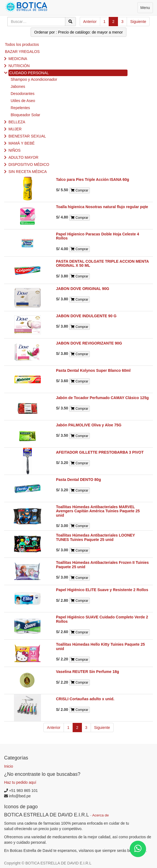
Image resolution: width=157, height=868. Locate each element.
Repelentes (20, 108)
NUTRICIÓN (19, 66)
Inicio (9, 766)
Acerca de (101, 815)
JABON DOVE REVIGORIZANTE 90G (89, 343)
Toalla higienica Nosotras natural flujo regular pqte (102, 207)
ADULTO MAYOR (23, 157)
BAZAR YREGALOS (22, 52)
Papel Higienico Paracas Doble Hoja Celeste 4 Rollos (97, 236)
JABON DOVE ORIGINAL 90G (83, 289)
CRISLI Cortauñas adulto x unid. (85, 699)
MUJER (15, 129)
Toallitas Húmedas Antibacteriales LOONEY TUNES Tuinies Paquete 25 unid (95, 537)
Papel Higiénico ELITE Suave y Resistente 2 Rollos (102, 590)
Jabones (18, 86)
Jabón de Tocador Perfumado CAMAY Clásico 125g (102, 398)
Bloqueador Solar (25, 115)
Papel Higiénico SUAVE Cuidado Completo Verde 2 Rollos (102, 619)
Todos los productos (22, 44)
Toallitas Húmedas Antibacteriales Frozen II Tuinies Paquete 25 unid (102, 565)
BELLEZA (17, 122)
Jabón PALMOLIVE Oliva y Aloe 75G (89, 425)
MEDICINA (18, 59)
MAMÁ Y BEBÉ (22, 143)
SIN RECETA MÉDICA (28, 172)
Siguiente (138, 22)
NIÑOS (14, 150)
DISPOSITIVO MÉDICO (29, 164)
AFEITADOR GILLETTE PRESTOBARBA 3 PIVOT (100, 452)
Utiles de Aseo (23, 101)
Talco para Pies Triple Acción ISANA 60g (93, 179)
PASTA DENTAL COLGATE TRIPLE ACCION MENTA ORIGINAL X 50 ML (102, 263)
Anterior (90, 22)
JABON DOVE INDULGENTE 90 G (86, 316)
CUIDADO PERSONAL (29, 73)
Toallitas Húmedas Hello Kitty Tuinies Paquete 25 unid (100, 646)
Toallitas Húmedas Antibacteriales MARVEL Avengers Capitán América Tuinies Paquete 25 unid (98, 511)
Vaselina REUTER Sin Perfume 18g (88, 672)
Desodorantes (23, 94)
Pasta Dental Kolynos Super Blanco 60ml (93, 370)
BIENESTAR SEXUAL (27, 136)
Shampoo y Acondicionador (34, 79)
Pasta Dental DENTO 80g (78, 480)
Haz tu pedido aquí (20, 782)
